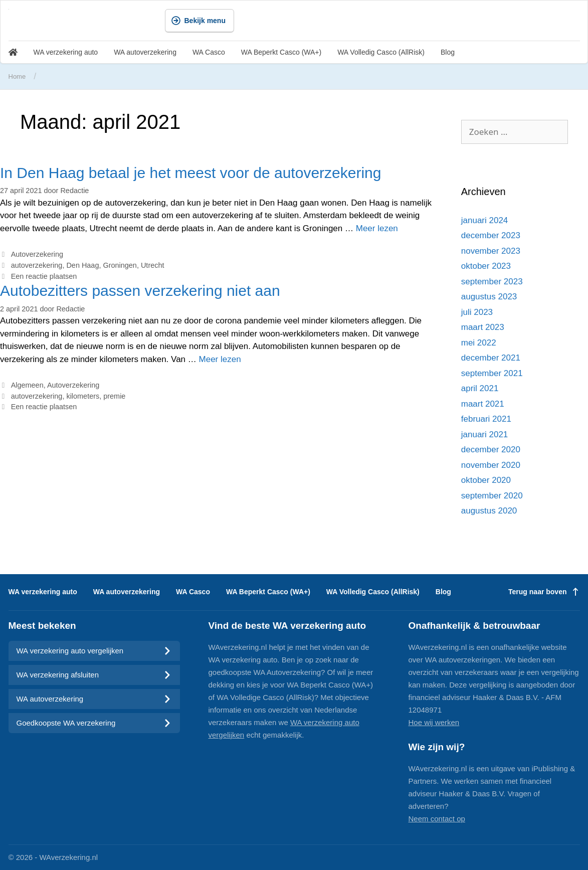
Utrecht (153, 265)
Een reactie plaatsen (44, 276)
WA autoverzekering (145, 52)
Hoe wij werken (434, 722)
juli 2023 (477, 312)
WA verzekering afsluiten (94, 675)
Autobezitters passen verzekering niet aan (140, 291)
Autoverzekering (37, 254)
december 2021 (491, 358)
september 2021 (492, 373)
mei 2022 (479, 343)
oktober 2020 (486, 480)
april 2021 (480, 388)
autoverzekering (37, 265)
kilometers (83, 396)
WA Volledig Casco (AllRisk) (381, 52)
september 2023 (492, 282)
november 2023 (491, 251)
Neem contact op (437, 819)
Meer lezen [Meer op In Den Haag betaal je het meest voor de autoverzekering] (377, 228)
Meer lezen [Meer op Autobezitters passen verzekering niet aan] (220, 359)
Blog (448, 52)
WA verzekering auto (66, 52)
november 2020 (491, 465)
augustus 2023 (489, 297)
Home (17, 76)
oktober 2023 (486, 266)
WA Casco (209, 52)
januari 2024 (485, 220)
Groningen (120, 265)
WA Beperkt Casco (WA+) (281, 52)
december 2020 (491, 450)
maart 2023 (483, 327)
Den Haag (82, 265)
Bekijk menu (199, 21)
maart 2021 (483, 404)
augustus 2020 (489, 511)
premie (114, 396)
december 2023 (491, 235)
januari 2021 (485, 434)
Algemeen (27, 385)
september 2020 (492, 496)
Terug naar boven (544, 592)
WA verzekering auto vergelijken (94, 651)
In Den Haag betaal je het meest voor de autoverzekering (190, 173)
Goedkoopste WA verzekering (94, 723)
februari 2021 (486, 419)
